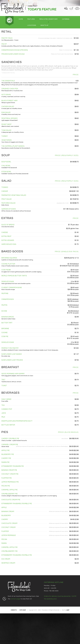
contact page (15, 599)
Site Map (23, 610)
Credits (14, 610)
